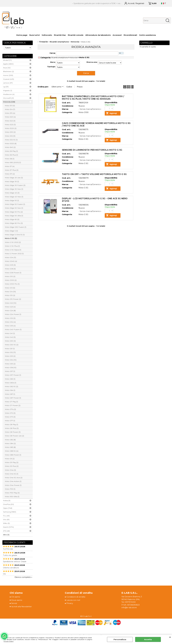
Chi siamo (16, 597)
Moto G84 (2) (10, 443)
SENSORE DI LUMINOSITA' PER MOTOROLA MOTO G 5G (92, 150)
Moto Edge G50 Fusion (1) (16, 227)
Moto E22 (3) (10, 121)
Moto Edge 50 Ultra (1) (14, 216)
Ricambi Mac (60, 35)
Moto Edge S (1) (11, 231)
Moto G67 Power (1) (13, 398)
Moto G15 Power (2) (13, 299)
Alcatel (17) (7, 60)
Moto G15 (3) (10, 295)
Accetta (148, 639)
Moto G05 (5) (10, 265)
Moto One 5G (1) (12, 474)
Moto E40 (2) (10, 147)
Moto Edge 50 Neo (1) (14, 208)
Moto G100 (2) (11, 280)
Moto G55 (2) (10, 364)
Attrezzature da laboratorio (98, 35)
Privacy (70, 603)
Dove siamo (17, 600)
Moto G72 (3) (10, 413)
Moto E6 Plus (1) (11, 155)
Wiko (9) (6, 523)
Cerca (52, 53)
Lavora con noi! (73, 600)
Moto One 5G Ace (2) (14, 478)
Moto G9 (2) (10, 459)
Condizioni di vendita (76, 597)
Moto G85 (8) (10, 447)
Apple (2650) (8, 64)
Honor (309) (8, 75)
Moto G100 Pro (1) (12, 284)
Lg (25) (6, 87)
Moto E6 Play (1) (11, 151)
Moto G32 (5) (10, 318)
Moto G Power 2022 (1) (14, 254)
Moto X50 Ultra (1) (12, 497)
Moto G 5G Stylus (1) (13, 250)
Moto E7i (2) (10, 174)
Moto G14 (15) (10, 292)
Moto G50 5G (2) (12, 345)
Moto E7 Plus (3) (12, 170)
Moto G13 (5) (10, 288)
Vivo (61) (6, 519)
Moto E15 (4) (10, 113)
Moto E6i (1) (10, 159)
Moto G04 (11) (10, 257)
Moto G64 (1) (10, 390)
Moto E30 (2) (10, 132)
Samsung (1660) (10, 512)
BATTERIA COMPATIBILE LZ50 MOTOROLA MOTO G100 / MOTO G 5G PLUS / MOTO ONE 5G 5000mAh (93, 97)
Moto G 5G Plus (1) (12, 246)
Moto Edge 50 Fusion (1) (15, 204)
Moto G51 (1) (10, 349)
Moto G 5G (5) (11, 238)
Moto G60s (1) (10, 383)
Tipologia (51, 67)
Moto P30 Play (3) (12, 493)
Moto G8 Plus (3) (12, 428)
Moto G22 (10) (11, 303)
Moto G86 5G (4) (12, 451)
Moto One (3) (10, 470)
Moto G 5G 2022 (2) (13, 242)
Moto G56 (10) (11, 367)
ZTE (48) (6, 531)
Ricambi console (76, 35)
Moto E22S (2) (11, 128)
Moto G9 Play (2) (12, 462)
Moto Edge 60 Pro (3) (14, 223)
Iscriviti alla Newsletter (22, 607)
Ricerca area (92, 62)
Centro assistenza (147, 35)
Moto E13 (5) (10, 106)
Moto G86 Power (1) (13, 455)
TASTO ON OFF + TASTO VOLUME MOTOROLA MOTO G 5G (94, 175)
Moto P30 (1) (10, 489)
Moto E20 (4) (10, 117)
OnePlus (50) (8, 504)
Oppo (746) (8, 508)
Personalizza (120, 639)
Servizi (14, 603)
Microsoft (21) (8, 98)
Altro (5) (6, 535)
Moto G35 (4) (10, 326)
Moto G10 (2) (10, 276)
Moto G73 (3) (10, 417)
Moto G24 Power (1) (13, 314)
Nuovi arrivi (35, 35)
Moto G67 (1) (10, 394)
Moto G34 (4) (10, 322)
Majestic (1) (8, 91)
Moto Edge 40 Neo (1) (14, 197)
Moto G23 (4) (10, 307)
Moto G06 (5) (10, 269)
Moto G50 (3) (10, 341)
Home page (22, 35)
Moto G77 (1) (10, 421)
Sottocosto (47, 35)
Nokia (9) (7, 501)
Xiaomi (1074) (8, 527)
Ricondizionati (130, 35)
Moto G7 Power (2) (13, 405)
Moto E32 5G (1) (11, 140)
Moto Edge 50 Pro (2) (14, 212)
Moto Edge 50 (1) (12, 200)
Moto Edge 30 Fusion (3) (15, 185)
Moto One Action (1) (13, 481)
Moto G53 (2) (10, 356)
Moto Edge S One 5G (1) (15, 235)
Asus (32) (7, 68)
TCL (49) (6, 516)
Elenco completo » (23, 577)
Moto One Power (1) (13, 485)
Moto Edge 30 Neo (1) (14, 189)
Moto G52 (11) (10, 352)
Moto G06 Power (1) (13, 273)
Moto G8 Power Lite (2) (14, 436)
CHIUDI (170, 637)
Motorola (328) (9, 102)
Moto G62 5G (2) (11, 386)
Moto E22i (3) (10, 125)
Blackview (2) (8, 71)
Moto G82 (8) (10, 440)
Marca (53, 62)
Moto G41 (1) (10, 333)
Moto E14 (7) (10, 109)
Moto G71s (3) (10, 409)
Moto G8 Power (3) (13, 432)
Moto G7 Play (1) (11, 402)
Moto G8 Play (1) (11, 424)
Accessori (117, 35)
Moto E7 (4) (10, 166)
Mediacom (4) (9, 94)
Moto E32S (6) (11, 143)
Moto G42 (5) (10, 337)
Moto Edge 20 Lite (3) (14, 178)
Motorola (74, 58)
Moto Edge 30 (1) (12, 182)
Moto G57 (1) (10, 371)
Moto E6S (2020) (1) (13, 162)
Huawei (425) (8, 79)
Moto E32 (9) (10, 136)
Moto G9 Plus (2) (12, 466)
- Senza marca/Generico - (90, 109)
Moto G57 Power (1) (13, 375)
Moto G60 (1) (10, 379)
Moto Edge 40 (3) (12, 193)
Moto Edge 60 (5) (12, 219)
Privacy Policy (9, 641)
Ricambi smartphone (60, 58)
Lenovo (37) (8, 83)
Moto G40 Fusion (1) (13, 329)
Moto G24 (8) (10, 311)
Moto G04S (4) (11, 261)
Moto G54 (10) (11, 360)
